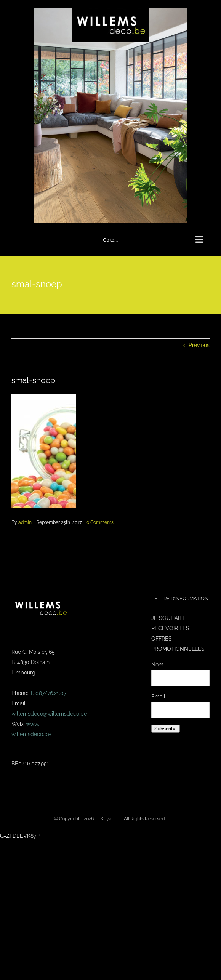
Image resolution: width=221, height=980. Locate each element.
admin (25, 522)
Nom (157, 665)
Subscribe (166, 729)
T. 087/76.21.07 (48, 693)
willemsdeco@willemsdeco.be (49, 714)
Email (158, 697)
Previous (199, 345)
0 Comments (100, 522)
